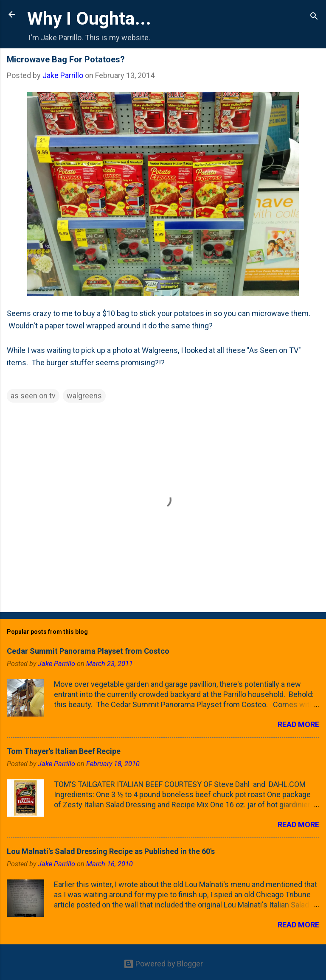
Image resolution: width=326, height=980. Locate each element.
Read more (298, 724)
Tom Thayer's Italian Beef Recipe (64, 751)
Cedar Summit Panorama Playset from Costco (88, 651)
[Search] (314, 17)
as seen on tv (33, 396)
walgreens (84, 396)
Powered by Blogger (163, 964)
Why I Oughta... (89, 18)
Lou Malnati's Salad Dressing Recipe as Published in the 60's (111, 851)
